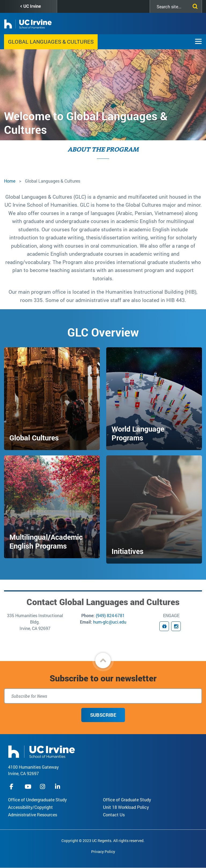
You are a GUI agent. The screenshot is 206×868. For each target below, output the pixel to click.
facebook (13, 786)
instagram (43, 786)
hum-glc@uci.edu (110, 622)
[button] (103, 661)
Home (10, 181)
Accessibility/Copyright (30, 807)
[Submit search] (194, 5)
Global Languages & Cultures (51, 41)
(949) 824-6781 (110, 615)
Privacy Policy (103, 852)
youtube (28, 786)
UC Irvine (32, 6)
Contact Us (114, 815)
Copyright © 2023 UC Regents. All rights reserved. (103, 841)
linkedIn (58, 786)
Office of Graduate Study (127, 800)
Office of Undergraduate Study (37, 800)
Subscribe (103, 715)
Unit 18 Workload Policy (126, 807)
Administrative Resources (33, 815)
